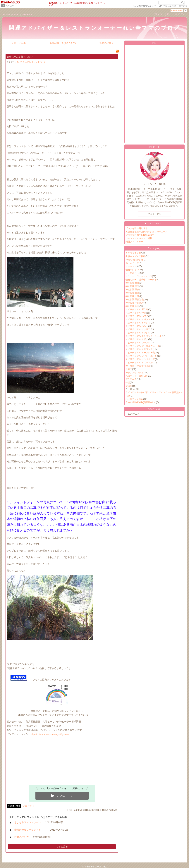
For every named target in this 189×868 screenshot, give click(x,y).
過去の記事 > (106, 43)
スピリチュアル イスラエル (139, 363)
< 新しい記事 (19, 43)
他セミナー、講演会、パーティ (141, 280)
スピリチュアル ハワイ (137, 316)
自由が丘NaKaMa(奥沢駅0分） (141, 402)
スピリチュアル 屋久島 (137, 309)
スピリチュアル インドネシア (140, 359)
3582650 (177, 10)
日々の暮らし (132, 273)
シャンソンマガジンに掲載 (139, 238)
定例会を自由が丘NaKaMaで (140, 235)
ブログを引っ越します (137, 228)
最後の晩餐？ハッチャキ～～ (30, 830)
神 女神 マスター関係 (138, 366)
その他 (129, 386)
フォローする (154, 214)
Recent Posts (154, 224)
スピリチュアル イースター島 (140, 353)
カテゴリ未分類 (133, 253)
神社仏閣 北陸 (132, 296)
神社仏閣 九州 (132, 306)
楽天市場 (183, 6)
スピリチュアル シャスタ (138, 343)
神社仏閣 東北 (132, 283)
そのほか (10, 6)
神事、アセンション (135, 373)
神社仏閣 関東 (132, 290)
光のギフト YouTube (136, 376)
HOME (7, 14)
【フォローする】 (162, 14)
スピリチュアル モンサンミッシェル (144, 336)
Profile (154, 147)
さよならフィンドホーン (28, 822)
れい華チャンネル (134, 399)
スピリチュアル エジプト (138, 319)
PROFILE (27, 14)
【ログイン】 (180, 14)
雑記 (128, 382)
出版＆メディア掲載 (135, 256)
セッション (131, 266)
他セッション (132, 270)
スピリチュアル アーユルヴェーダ (142, 346)
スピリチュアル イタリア (138, 329)
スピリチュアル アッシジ (138, 333)
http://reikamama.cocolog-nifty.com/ (50, 734)
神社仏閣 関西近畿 (135, 300)
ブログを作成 (169, 6)
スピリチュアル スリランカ (139, 349)
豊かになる (131, 379)
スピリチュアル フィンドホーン (31, 62)
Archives (154, 409)
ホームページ (132, 263)
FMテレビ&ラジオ (134, 260)
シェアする (28, 806)
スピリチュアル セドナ (137, 339)
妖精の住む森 (22, 837)
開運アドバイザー (134, 242)
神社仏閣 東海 (132, 293)
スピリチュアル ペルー (137, 326)
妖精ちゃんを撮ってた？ (20, 57)
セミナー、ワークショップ (139, 276)
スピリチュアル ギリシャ (138, 323)
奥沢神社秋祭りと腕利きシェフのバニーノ (147, 232)
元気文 (129, 369)
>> (145, 6)
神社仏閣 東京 (132, 286)
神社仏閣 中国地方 (135, 303)
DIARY (16, 14)
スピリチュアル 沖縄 (136, 313)
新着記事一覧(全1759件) (63, 43)
